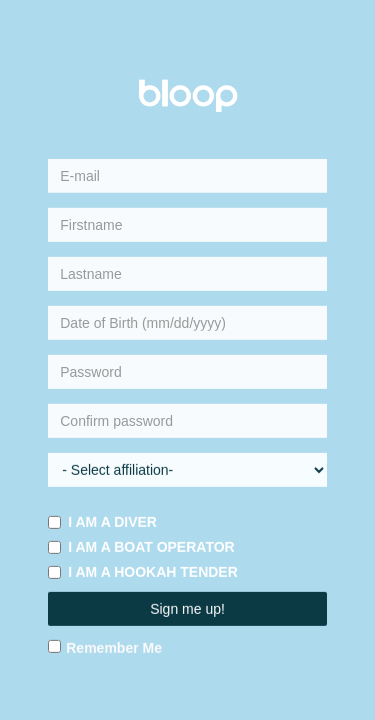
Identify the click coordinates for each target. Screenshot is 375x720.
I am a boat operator (141, 547)
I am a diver (102, 522)
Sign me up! (187, 609)
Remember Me (105, 648)
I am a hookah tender (143, 572)
